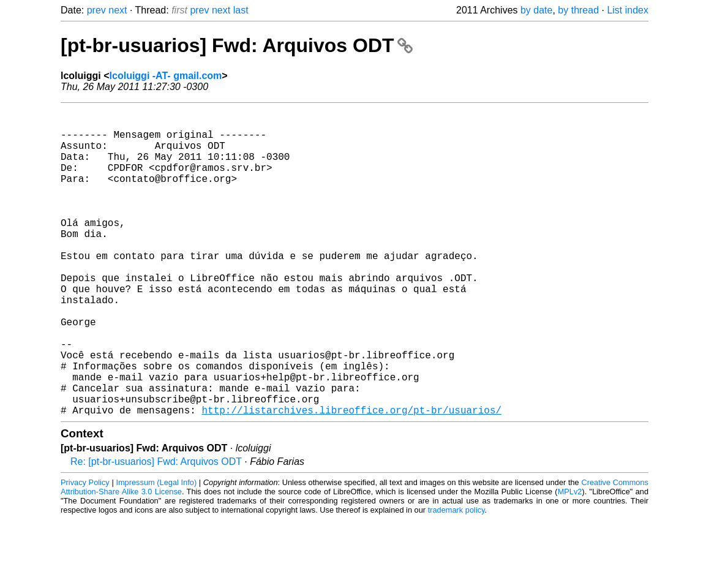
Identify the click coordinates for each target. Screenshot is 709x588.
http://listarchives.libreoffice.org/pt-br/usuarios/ (351, 478)
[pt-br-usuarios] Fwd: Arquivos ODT (237, 45)
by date (536, 10)
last (241, 10)
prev (96, 10)
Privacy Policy (85, 551)
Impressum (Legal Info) (156, 551)
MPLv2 (570, 560)
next (118, 10)
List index (628, 10)
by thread (578, 10)
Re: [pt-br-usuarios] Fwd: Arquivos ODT (156, 530)
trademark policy (456, 579)
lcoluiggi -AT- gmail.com (166, 76)
